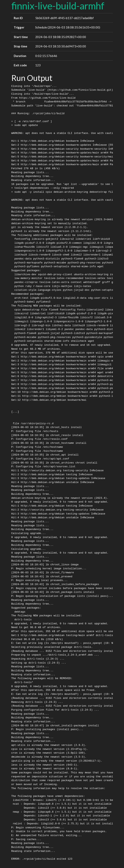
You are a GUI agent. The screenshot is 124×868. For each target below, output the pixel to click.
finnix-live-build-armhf (58, 6)
